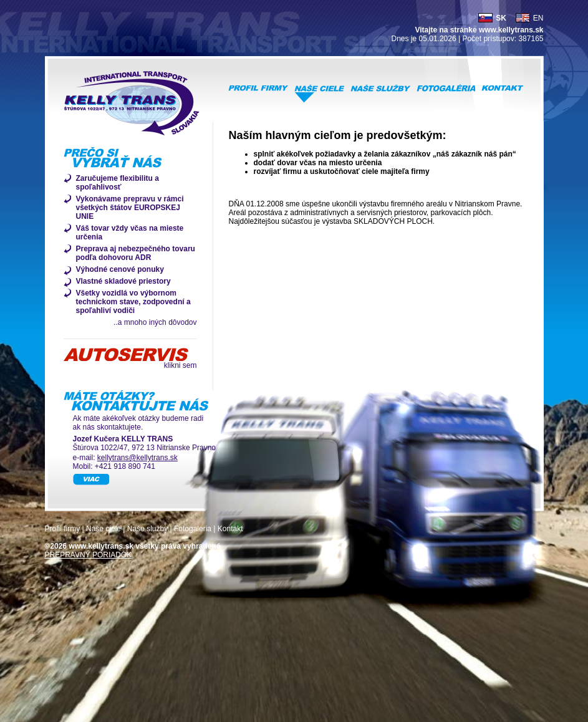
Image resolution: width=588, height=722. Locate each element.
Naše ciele (104, 529)
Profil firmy (63, 529)
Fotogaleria (193, 529)
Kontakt (230, 529)
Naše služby (147, 529)
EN (538, 18)
